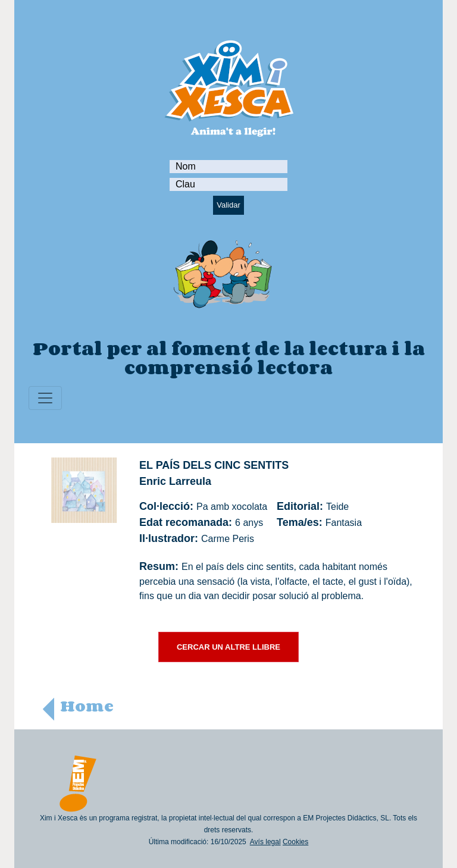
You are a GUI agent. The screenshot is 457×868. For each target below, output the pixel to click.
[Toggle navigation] (45, 398)
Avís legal (265, 842)
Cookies (295, 842)
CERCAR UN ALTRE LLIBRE (228, 647)
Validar (228, 205)
